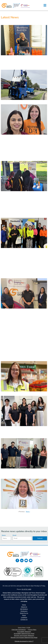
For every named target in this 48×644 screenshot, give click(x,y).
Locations (24, 617)
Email (14, 535)
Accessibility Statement (24, 632)
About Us (24, 607)
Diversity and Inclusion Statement (24, 636)
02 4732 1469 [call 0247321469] (26, 589)
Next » (28, 512)
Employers (24, 611)
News (24, 615)
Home (24, 605)
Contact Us (24, 620)
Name (4, 535)
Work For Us (24, 613)
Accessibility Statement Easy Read (24, 634)
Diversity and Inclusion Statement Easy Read (24, 638)
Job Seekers (24, 609)
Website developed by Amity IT (24, 641)
